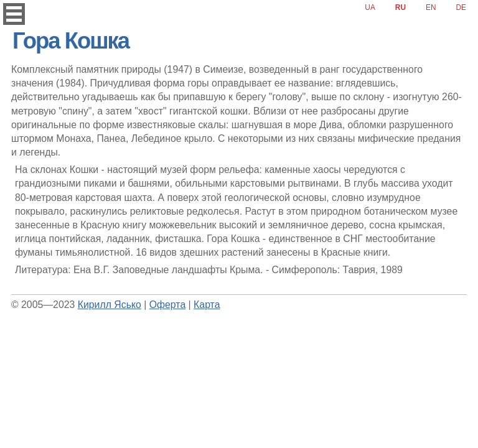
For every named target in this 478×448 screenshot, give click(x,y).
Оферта (167, 305)
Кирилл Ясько (110, 305)
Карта (207, 305)
